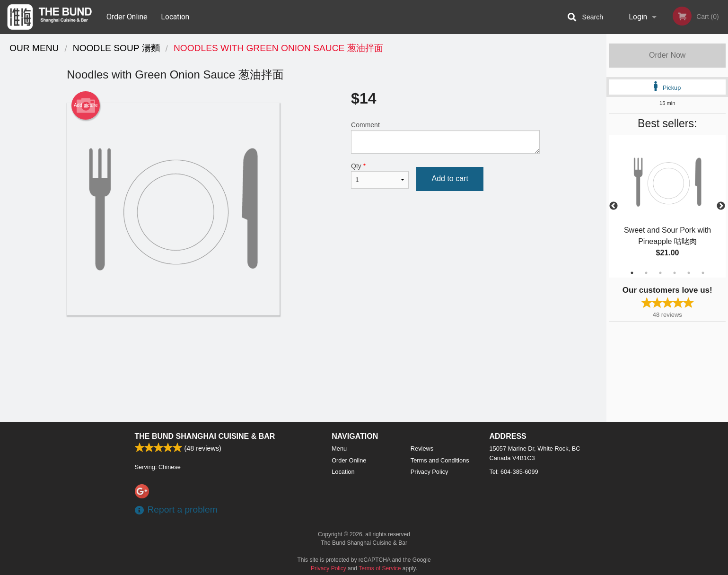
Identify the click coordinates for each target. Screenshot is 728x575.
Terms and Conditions (440, 460)
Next (721, 206)
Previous (614, 206)
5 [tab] (689, 273)
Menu (339, 449)
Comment (445, 137)
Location (175, 17)
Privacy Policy (430, 472)
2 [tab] (646, 273)
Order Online (127, 17)
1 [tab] (632, 273)
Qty (380, 175)
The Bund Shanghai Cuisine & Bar (205, 436)
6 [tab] (703, 273)
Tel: (514, 472)
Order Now (667, 55)
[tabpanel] (667, 206)
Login (638, 17)
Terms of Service (380, 568)
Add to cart (450, 179)
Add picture (86, 105)
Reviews (422, 449)
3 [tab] (660, 273)
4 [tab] (675, 273)
